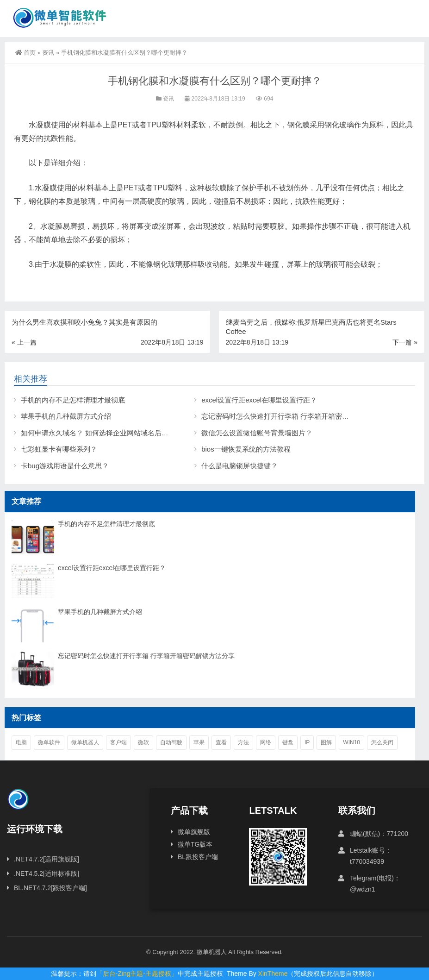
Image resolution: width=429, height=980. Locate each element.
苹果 (199, 742)
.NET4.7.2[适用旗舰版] (47, 859)
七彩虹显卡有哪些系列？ (59, 449)
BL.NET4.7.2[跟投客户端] (50, 888)
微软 (143, 742)
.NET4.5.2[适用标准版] (47, 873)
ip (307, 742)
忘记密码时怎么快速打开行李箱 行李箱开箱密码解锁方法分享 (296, 416)
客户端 (118, 742)
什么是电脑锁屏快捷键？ (239, 466)
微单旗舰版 (194, 832)
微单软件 (49, 742)
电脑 (21, 742)
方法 (243, 742)
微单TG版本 (195, 844)
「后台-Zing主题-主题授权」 (137, 974)
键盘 (288, 742)
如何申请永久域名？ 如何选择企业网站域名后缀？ (98, 433)
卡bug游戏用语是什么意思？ (65, 466)
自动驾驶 (171, 742)
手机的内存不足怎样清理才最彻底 (73, 400)
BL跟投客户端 (198, 857)
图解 (326, 742)
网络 (266, 742)
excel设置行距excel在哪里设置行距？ (259, 400)
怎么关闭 (382, 742)
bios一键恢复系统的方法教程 (246, 449)
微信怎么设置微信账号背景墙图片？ (257, 433)
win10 (351, 742)
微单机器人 (85, 742)
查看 (221, 742)
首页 (25, 53)
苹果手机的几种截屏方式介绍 (66, 416)
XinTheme (273, 974)
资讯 (48, 53)
